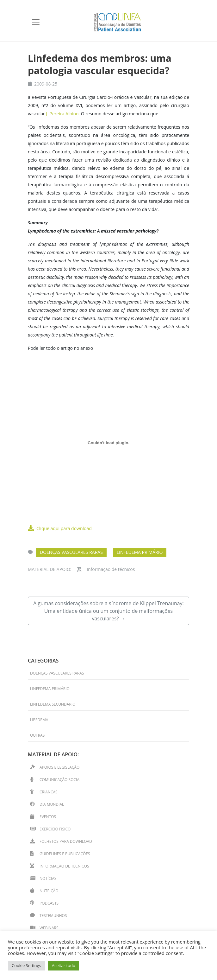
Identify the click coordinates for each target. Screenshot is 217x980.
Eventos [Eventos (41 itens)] (48, 817)
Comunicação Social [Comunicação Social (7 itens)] (60, 780)
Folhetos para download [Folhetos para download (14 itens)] (66, 841)
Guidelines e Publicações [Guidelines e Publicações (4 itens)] (65, 854)
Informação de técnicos (111, 569)
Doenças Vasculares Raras (71, 552)
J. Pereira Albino (62, 114)
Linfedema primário (140, 552)
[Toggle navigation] (36, 22)
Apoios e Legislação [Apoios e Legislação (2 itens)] (59, 767)
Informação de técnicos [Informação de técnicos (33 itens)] (64, 866)
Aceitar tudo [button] (64, 965)
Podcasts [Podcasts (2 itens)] (49, 903)
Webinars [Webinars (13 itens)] (49, 928)
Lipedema (39, 720)
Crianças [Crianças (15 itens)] (49, 792)
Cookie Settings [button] (26, 965)
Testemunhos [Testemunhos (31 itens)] (53, 916)
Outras (37, 735)
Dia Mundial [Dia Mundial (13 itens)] (52, 804)
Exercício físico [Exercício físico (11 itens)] (55, 829)
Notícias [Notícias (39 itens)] (48, 878)
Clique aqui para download (60, 528)
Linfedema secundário (53, 704)
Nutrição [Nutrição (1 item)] (49, 891)
